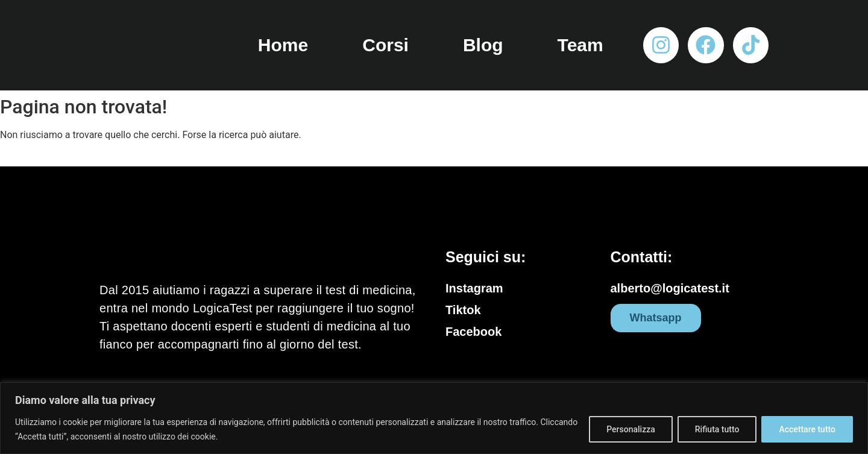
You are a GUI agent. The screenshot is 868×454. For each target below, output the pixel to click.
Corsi (385, 45)
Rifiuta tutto (717, 429)
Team (580, 45)
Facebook (473, 332)
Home (283, 45)
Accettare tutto (807, 429)
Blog (483, 45)
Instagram (474, 288)
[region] (434, 418)
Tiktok (463, 310)
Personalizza (631, 429)
